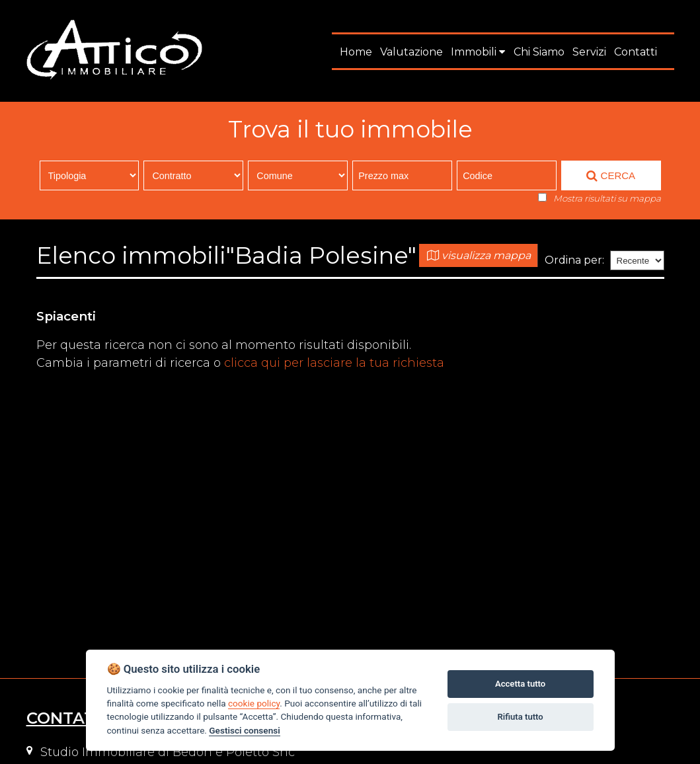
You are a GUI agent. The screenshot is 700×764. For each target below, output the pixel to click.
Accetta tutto (520, 684)
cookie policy (254, 703)
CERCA (611, 176)
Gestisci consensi (244, 730)
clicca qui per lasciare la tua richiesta (334, 363)
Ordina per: (574, 260)
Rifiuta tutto (520, 717)
